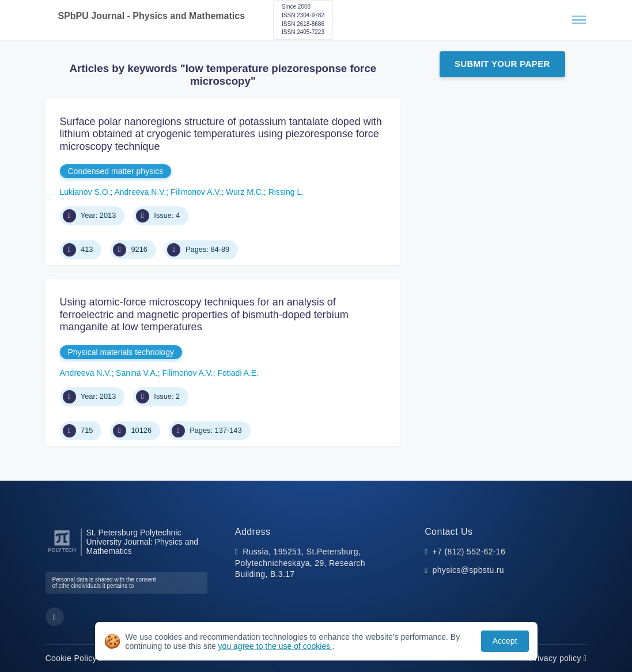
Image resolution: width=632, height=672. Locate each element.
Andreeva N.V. (140, 192)
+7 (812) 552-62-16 (469, 552)
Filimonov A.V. (196, 192)
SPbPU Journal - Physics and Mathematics (152, 16)
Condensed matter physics (116, 171)
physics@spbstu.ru (468, 570)
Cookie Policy (74, 658)
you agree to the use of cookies (275, 646)
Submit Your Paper (502, 64)
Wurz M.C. (245, 192)
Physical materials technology (121, 352)
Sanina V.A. (137, 373)
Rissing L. (286, 192)
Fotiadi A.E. (238, 373)
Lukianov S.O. (85, 192)
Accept (505, 641)
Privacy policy (558, 658)
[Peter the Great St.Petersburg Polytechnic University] (62, 552)
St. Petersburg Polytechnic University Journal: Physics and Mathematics (143, 542)
